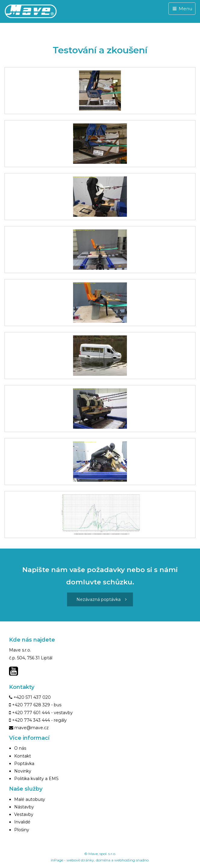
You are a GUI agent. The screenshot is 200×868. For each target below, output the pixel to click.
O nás (20, 748)
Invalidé (22, 822)
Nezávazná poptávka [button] (102, 599)
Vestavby (24, 814)
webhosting (125, 860)
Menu (182, 9)
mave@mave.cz (32, 728)
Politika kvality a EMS (36, 779)
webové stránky (80, 860)
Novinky (23, 771)
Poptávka (24, 764)
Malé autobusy (30, 799)
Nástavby (24, 807)
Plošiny (22, 830)
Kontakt (23, 756)
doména (103, 860)
